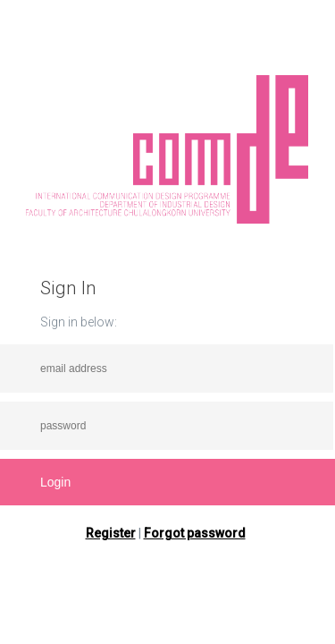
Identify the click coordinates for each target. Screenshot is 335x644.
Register (111, 533)
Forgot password (195, 533)
